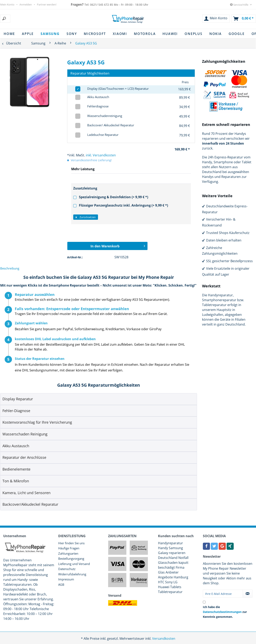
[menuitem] (26, 19)
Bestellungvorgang (71, 558)
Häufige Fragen (69, 548)
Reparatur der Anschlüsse (24, 457)
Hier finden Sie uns (71, 543)
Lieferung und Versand (74, 564)
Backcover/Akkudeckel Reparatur (30, 504)
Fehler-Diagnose (16, 411)
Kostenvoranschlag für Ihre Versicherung (37, 422)
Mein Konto (7, 4)
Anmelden (26, 4)
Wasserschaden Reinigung (25, 434)
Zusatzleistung (85, 188)
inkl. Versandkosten (101, 155)
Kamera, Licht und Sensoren (26, 493)
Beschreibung (10, 268)
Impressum (66, 579)
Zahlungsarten (68, 553)
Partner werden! (47, 4)
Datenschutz (67, 569)
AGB (61, 584)
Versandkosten (164, 639)
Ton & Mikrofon (16, 481)
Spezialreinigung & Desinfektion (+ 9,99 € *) (111, 197)
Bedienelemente (16, 469)
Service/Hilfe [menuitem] (239, 5)
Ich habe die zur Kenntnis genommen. (225, 612)
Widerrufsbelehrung (72, 574)
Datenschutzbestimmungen (222, 612)
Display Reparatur (18, 399)
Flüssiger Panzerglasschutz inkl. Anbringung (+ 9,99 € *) (121, 205)
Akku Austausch (16, 446)
